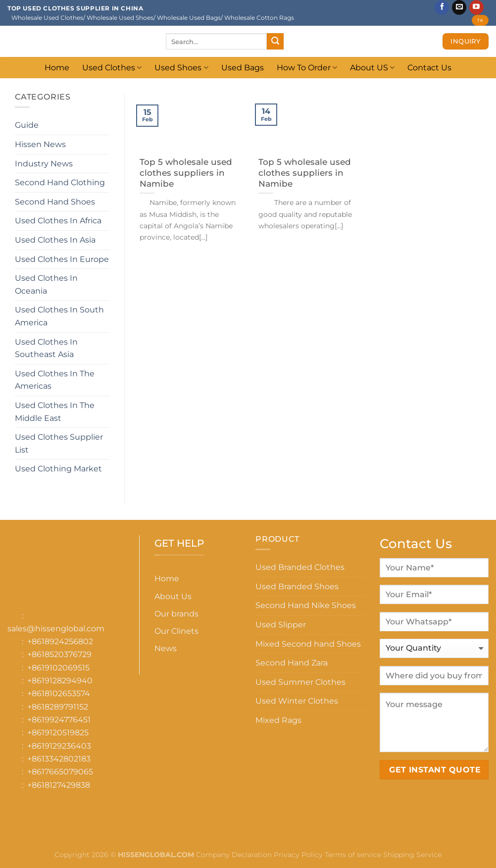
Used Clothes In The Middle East (55, 412)
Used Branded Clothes (300, 567)
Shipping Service (412, 855)
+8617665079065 (60, 772)
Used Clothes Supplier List (59, 443)
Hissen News (40, 144)
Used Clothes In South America (59, 316)
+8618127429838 (59, 785)
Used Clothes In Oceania (46, 284)
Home (57, 68)
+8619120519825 (58, 733)
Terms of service (353, 855)
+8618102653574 (59, 693)
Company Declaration (233, 855)
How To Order (307, 68)
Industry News (44, 164)
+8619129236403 (59, 746)
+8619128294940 (60, 681)
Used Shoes (181, 68)
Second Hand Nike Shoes (306, 605)
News (166, 648)
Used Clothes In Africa (58, 221)
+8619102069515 (58, 668)
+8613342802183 (59, 759)
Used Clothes (112, 68)
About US (372, 68)
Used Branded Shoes (297, 587)
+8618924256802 (60, 641)
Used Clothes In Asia (55, 240)
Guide (27, 125)
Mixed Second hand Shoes (308, 644)
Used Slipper (281, 625)
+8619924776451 (59, 720)
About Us (173, 596)
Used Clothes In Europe (62, 259)
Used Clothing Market (58, 469)
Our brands (176, 614)
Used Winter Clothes (297, 701)
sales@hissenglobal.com (56, 629)
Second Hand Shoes (55, 202)
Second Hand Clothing (60, 182)
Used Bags (243, 68)
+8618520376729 (59, 654)
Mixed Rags (278, 720)
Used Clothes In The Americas (55, 380)
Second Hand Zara (292, 663)
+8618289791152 (58, 707)
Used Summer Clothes (300, 682)
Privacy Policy (298, 855)
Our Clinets (176, 631)
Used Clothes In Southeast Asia (46, 348)
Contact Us (429, 68)
